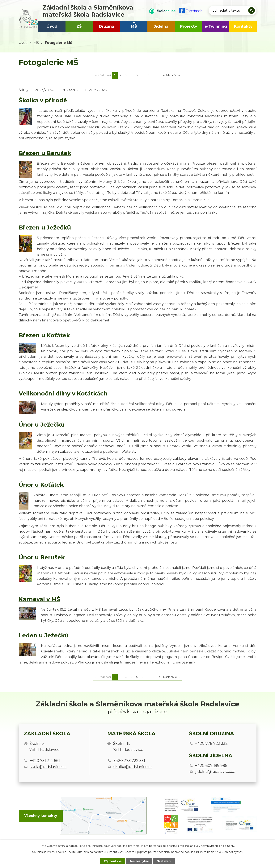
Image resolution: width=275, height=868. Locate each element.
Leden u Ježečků (44, 635)
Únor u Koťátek (41, 485)
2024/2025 (71, 90)
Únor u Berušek (42, 557)
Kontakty (243, 26)
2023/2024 (44, 90)
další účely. (228, 846)
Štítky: (24, 90)
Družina (106, 26)
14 (159, 75)
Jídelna (161, 26)
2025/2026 (98, 90)
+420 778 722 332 (211, 743)
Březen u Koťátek (44, 335)
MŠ (134, 26)
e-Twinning (216, 26)
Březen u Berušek (45, 153)
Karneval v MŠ (40, 599)
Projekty (188, 26)
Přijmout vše (112, 861)
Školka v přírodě (43, 100)
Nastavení (165, 861)
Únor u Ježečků (42, 424)
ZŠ (79, 26)
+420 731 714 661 (45, 761)
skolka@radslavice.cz (133, 767)
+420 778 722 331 (129, 761)
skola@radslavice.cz (48, 767)
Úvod (52, 26)
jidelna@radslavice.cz (215, 771)
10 (148, 75)
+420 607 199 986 (211, 766)
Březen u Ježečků (45, 227)
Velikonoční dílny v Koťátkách (63, 393)
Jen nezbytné (139, 861)
